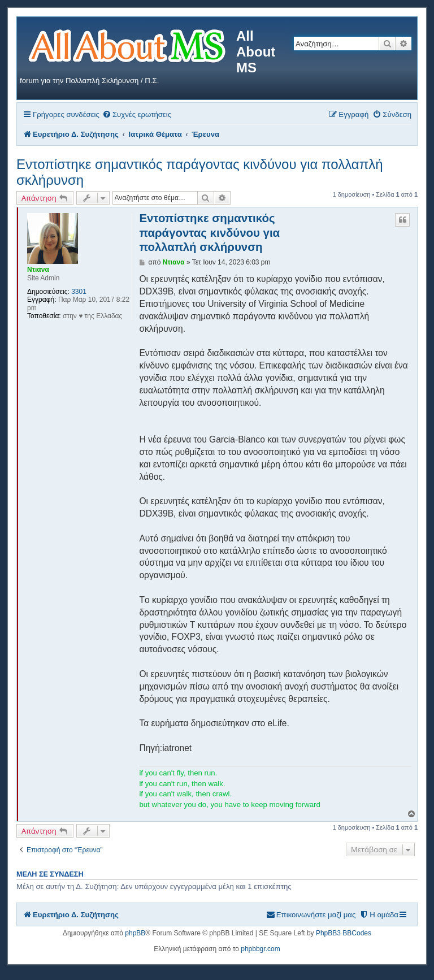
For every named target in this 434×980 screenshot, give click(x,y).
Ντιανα (38, 270)
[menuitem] (137, 114)
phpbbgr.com (260, 949)
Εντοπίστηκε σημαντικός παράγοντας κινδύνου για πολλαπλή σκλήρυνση (200, 172)
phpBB (135, 933)
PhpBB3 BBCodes (344, 933)
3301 (79, 292)
